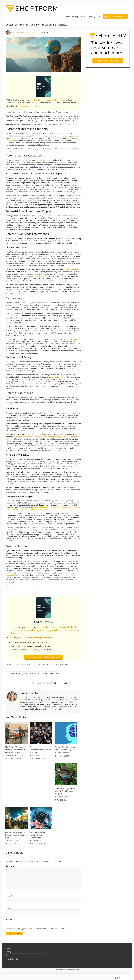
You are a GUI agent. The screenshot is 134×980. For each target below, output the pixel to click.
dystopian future (12, 575)
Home (67, 17)
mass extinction (56, 377)
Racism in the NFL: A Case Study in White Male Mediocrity (55, 682)
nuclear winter (36, 276)
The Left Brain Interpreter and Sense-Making (66, 747)
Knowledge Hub (94, 17)
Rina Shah (36, 754)
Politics (52, 664)
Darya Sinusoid (63, 752)
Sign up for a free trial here (31, 106)
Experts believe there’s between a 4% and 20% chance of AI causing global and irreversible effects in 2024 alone (43, 508)
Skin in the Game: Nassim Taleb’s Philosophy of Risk (38, 834)
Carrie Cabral (13, 840)
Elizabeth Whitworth (28, 32)
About (83, 17)
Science (58, 664)
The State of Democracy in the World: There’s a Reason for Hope (16, 749)
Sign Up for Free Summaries (115, 17)
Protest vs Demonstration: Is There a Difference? (41, 749)
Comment (10, 865)
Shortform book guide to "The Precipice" (50, 100)
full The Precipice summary (41, 638)
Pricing (75, 17)
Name (9, 895)
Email (9, 907)
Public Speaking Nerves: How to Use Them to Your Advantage (34, 673)
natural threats (42, 160)
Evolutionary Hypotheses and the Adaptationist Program (65, 790)
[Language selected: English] (122, 978)
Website (9, 919)
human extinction (71, 269)
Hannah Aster (62, 796)
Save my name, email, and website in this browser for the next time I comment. (37, 928)
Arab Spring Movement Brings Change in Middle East (16, 834)
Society (65, 664)
